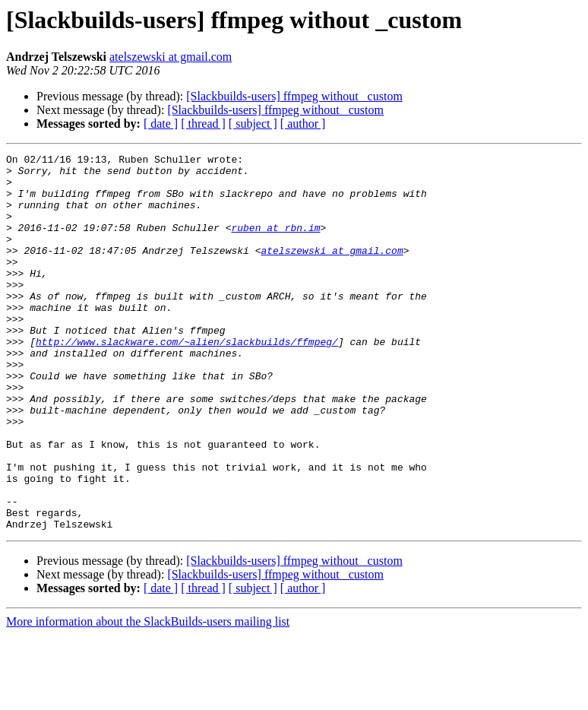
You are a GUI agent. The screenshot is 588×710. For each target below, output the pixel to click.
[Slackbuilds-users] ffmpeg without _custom (294, 96)
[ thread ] (203, 124)
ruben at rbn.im (275, 243)
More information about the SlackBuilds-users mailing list (148, 697)
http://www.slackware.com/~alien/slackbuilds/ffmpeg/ (187, 380)
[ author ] (303, 124)
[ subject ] (253, 124)
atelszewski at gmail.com (171, 57)
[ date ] (161, 124)
